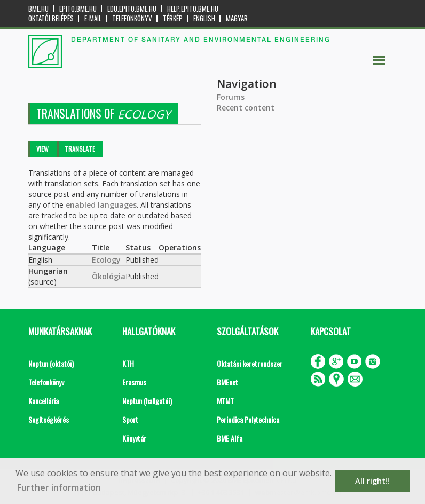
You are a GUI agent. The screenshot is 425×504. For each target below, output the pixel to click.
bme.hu (38, 9)
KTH (128, 363)
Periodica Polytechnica (248, 419)
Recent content (246, 108)
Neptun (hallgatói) (147, 401)
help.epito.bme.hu (193, 9)
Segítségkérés (49, 419)
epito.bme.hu (78, 9)
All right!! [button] (372, 481)
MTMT (225, 401)
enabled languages (101, 205)
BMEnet (227, 382)
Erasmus (134, 382)
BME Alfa (230, 438)
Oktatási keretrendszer (250, 363)
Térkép (173, 18)
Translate (80, 149)
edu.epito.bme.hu (132, 9)
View (42, 149)
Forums (231, 97)
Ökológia (109, 276)
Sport (130, 419)
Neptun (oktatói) (51, 363)
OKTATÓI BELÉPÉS (51, 18)
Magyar (237, 18)
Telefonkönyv (132, 18)
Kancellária (44, 401)
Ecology (106, 260)
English (204, 18)
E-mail (93, 18)
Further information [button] (59, 487)
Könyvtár (134, 438)
